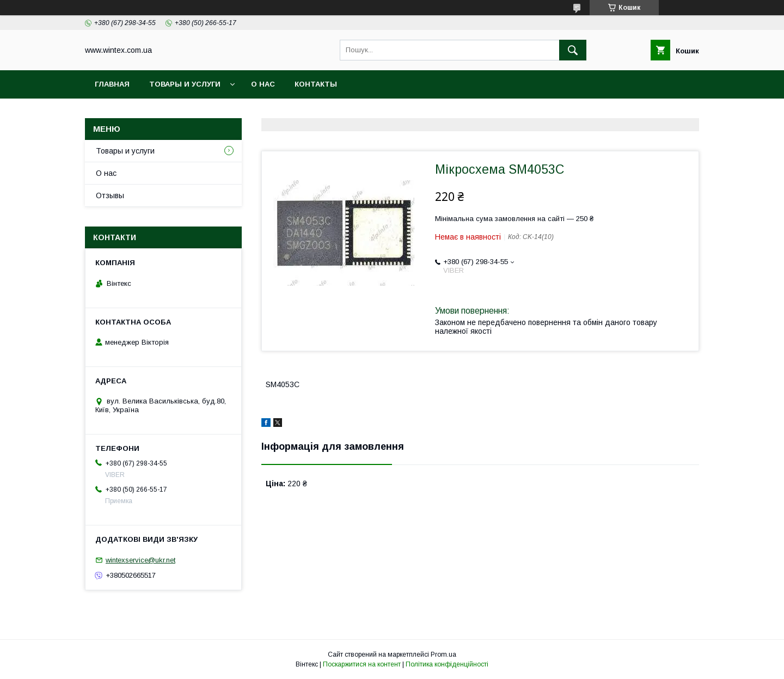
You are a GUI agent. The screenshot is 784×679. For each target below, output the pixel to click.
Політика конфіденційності (447, 664)
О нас (263, 84)
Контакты (316, 84)
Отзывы (110, 195)
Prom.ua (443, 654)
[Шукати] (573, 50)
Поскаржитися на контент (362, 664)
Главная (112, 84)
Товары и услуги (185, 84)
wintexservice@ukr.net (140, 560)
